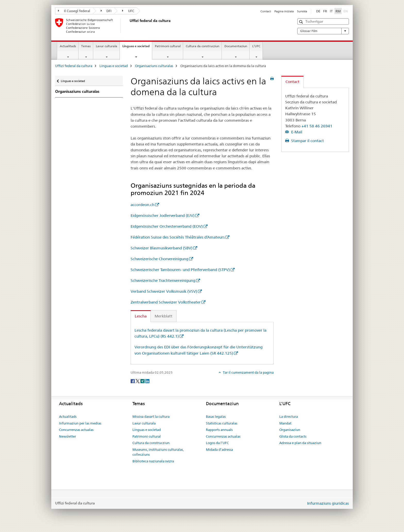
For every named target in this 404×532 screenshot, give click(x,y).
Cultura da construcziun (203, 46)
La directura (289, 416)
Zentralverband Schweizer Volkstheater (166, 302)
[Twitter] (138, 381)
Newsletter (68, 436)
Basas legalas (216, 416)
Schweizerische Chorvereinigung (159, 259)
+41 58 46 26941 (317, 126)
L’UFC (256, 46)
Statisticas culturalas (222, 423)
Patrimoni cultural (168, 46)
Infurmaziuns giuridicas (328, 503)
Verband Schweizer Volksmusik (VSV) (164, 291)
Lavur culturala (107, 46)
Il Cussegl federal (74, 11)
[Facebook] (133, 381)
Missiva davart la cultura (151, 416)
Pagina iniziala (284, 11)
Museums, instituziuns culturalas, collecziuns (158, 452)
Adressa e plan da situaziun (300, 443)
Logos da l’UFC (217, 443)
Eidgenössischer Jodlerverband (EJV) (163, 215)
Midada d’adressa (219, 449)
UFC (128, 11)
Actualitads (68, 46)
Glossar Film (323, 31)
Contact (266, 11)
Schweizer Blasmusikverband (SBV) (162, 248)
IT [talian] (331, 11)
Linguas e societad (137, 48)
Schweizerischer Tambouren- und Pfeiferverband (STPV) (180, 270)
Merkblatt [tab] (163, 316)
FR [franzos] (325, 11)
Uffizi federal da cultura (74, 66)
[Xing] (143, 381)
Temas (86, 46)
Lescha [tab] (141, 316)
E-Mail (296, 132)
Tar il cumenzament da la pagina (248, 372)
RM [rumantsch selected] (338, 11)
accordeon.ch (142, 205)
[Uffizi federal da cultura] (129, 26)
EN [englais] (346, 11)
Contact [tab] (292, 82)
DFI (106, 11)
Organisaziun (290, 430)
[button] (302, 22)
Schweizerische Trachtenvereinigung (163, 280)
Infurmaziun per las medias (80, 423)
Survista (302, 11)
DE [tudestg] (318, 11)
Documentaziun (236, 46)
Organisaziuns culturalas (154, 66)
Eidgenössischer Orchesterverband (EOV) (167, 226)
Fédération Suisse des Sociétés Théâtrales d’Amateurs (178, 237)
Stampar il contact (307, 141)
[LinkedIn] (147, 381)
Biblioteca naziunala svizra (153, 461)
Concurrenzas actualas (76, 430)
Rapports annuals (219, 430)
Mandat (285, 423)
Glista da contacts (293, 436)
